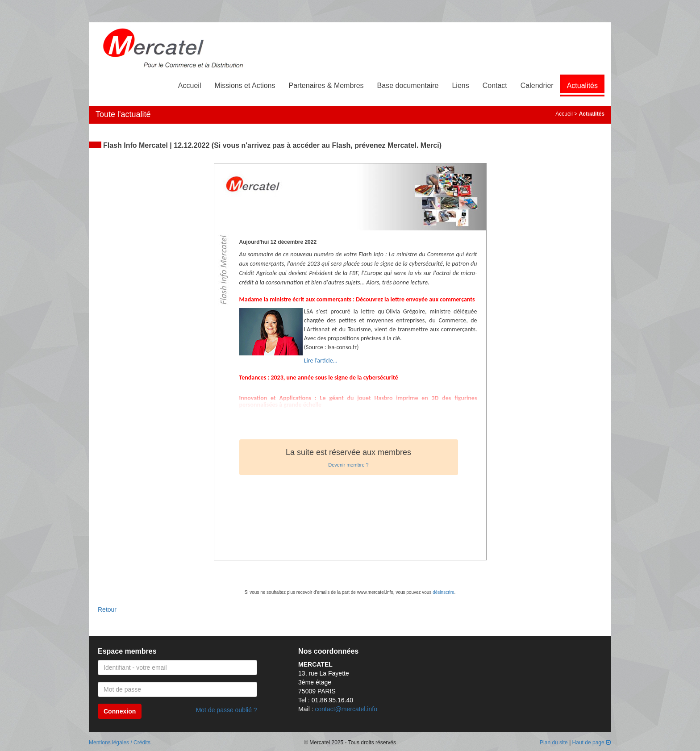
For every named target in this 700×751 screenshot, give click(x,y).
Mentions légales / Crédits (120, 743)
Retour (107, 609)
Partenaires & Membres (326, 86)
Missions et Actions (245, 86)
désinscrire (443, 592)
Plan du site (554, 743)
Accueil (190, 86)
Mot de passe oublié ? (227, 710)
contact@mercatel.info (346, 709)
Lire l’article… (321, 361)
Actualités (582, 86)
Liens (460, 86)
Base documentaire (408, 86)
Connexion (120, 711)
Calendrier (537, 86)
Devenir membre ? (348, 465)
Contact (495, 86)
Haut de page (592, 743)
